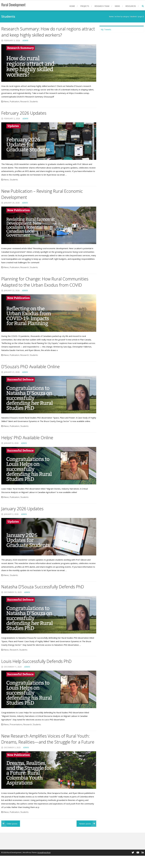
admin (25, 40)
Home (72, 6)
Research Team (102, 6)
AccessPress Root (44, 865)
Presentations (16, 730)
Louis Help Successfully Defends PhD (40, 667)
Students (34, 101)
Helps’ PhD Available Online (30, 444)
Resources (131, 6)
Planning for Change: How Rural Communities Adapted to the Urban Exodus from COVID (47, 285)
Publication (15, 101)
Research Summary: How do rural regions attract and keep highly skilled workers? (45, 32)
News (117, 6)
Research (25, 101)
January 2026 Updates (25, 515)
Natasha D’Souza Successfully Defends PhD (47, 593)
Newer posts (85, 836)
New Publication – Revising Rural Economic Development (46, 194)
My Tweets (106, 29)
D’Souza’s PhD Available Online (34, 373)
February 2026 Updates (26, 113)
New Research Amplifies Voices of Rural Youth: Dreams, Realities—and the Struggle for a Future (47, 748)
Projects (85, 6)
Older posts (12, 836)
